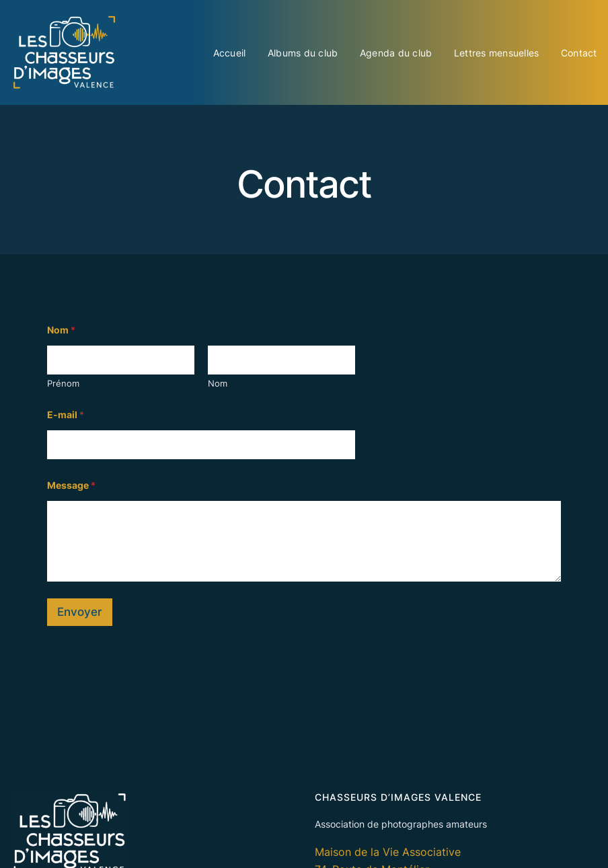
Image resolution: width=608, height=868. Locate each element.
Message (71, 485)
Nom (218, 383)
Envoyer (80, 612)
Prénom (63, 383)
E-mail (66, 415)
